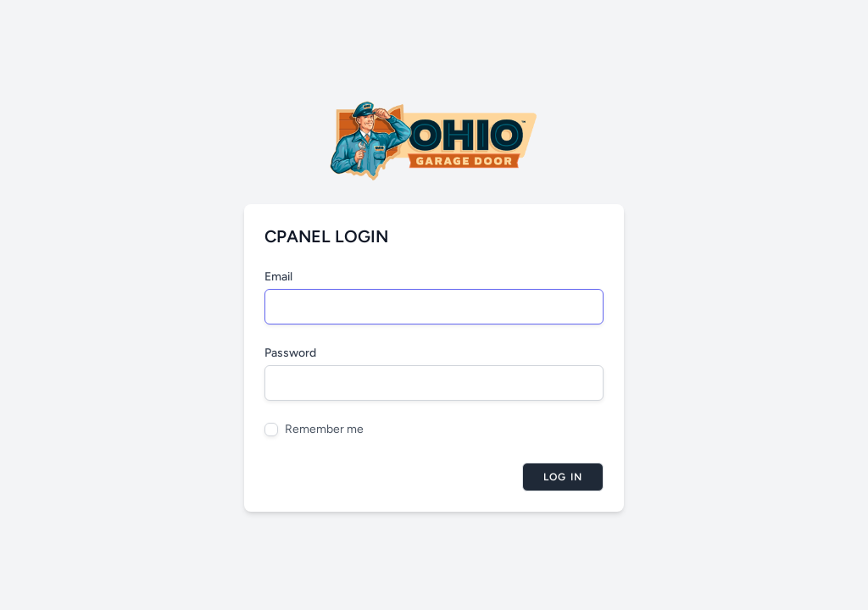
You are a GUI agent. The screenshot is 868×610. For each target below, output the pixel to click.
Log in (563, 477)
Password (290, 353)
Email (278, 277)
